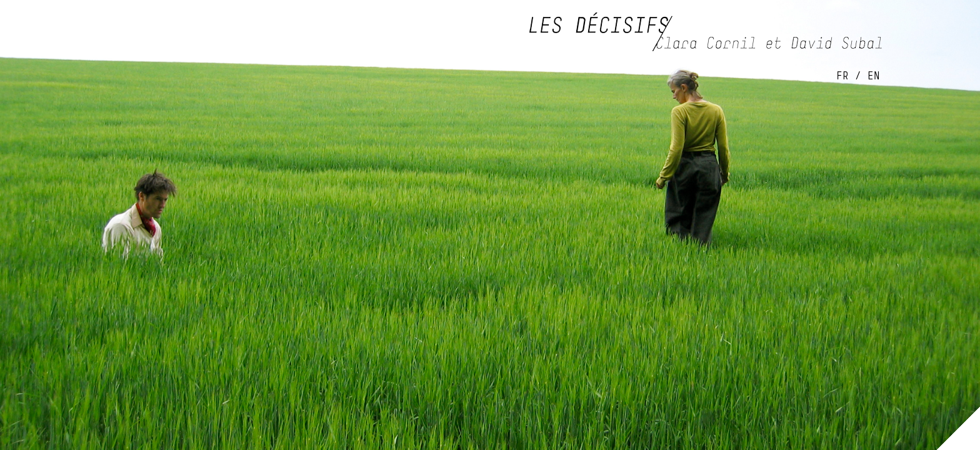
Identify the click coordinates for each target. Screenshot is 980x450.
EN (874, 75)
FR (842, 75)
